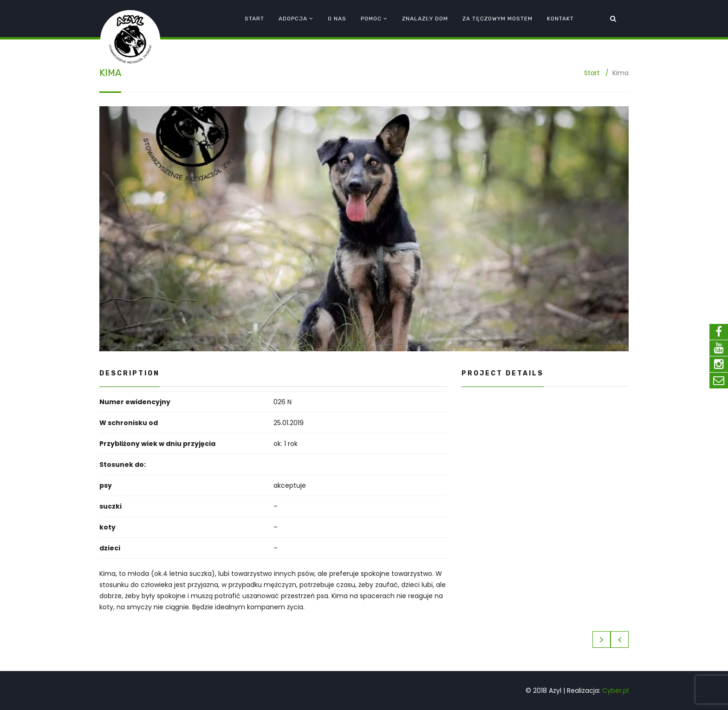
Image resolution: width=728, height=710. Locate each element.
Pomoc (371, 19)
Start (254, 19)
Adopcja (293, 19)
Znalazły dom (425, 19)
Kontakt (560, 19)
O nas (337, 19)
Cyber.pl (615, 691)
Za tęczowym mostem (497, 19)
